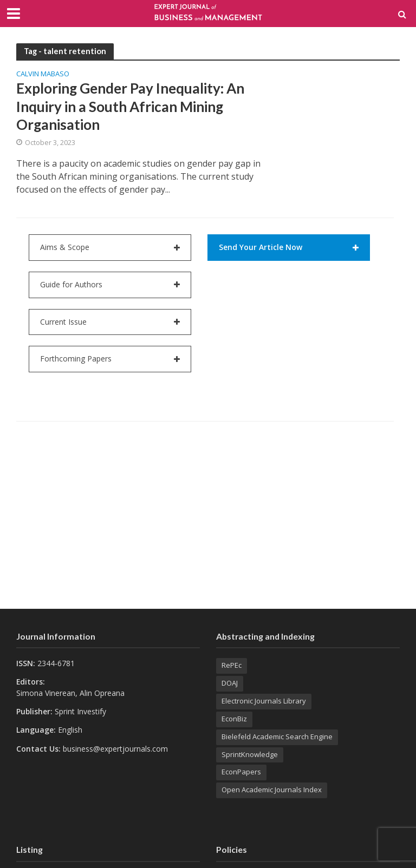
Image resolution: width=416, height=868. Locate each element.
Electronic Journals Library (264, 701)
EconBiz (234, 719)
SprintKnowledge (250, 754)
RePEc (232, 665)
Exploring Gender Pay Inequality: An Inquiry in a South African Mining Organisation (130, 106)
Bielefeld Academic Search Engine (277, 737)
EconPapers (241, 772)
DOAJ (230, 683)
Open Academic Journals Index (272, 790)
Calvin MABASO (43, 74)
